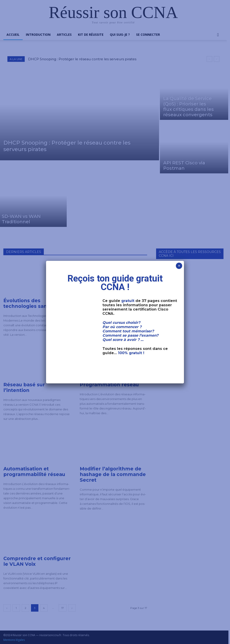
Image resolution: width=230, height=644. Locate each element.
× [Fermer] (179, 266)
